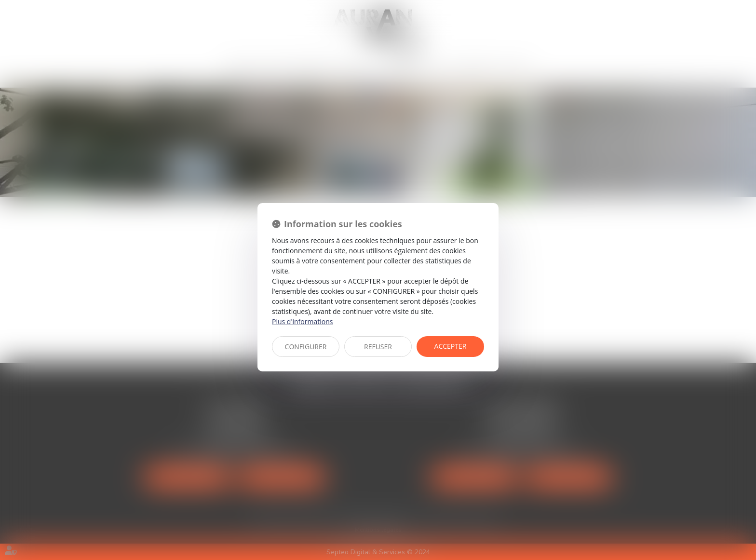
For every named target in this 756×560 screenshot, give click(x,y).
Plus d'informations (302, 321)
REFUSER (378, 347)
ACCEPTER (451, 346)
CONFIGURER (306, 347)
